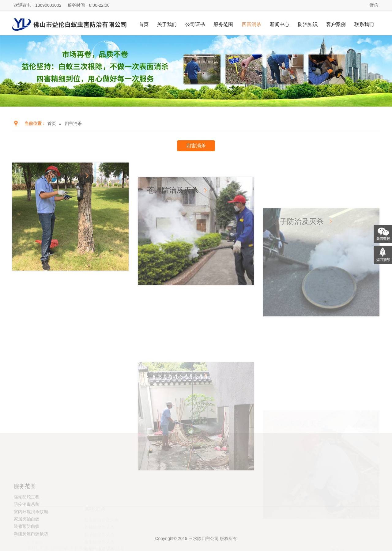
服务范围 (223, 24)
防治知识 (308, 24)
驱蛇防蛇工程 (27, 521)
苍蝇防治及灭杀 (173, 225)
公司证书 (195, 24)
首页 (144, 24)
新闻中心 (280, 24)
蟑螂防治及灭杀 (173, 425)
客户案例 (336, 24)
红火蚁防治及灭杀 (51, 192)
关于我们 (167, 24)
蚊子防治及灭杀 (298, 279)
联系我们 (364, 24)
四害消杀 (251, 24)
